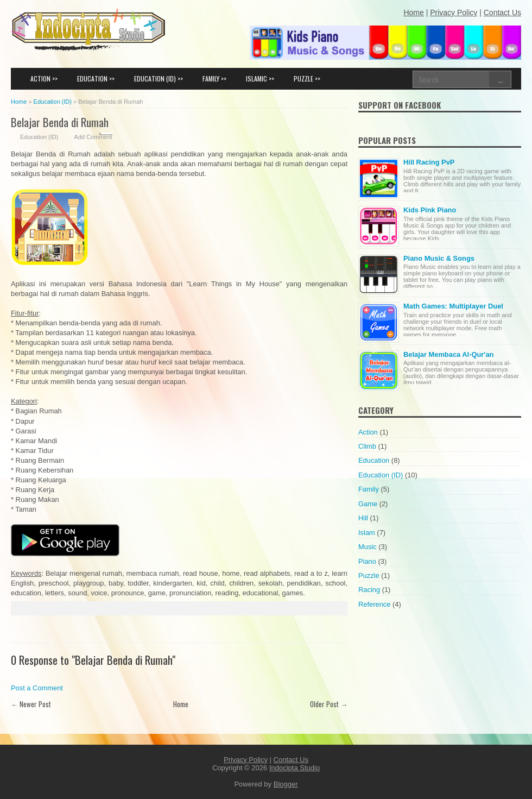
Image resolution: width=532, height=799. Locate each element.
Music (368, 547)
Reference (374, 604)
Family (369, 489)
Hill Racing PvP (429, 162)
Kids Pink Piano (430, 210)
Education (374, 460)
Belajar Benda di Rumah (60, 122)
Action (368, 432)
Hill (363, 518)
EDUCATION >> (96, 78)
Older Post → (329, 704)
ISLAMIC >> (260, 78)
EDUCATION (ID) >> (159, 78)
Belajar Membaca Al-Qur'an (448, 354)
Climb (367, 446)
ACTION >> (44, 78)
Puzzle (369, 575)
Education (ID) (39, 137)
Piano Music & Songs (439, 258)
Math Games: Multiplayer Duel (453, 306)
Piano (367, 561)
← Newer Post (31, 704)
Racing (369, 590)
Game (368, 504)
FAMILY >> (214, 78)
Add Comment (93, 137)
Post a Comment (37, 688)
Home (181, 704)
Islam (367, 533)
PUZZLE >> (307, 78)
